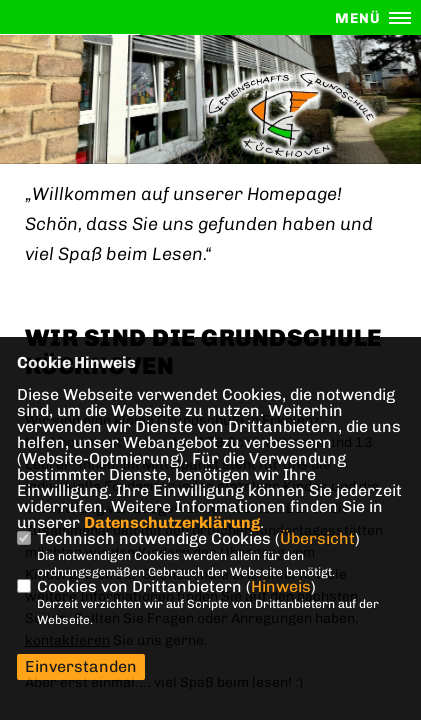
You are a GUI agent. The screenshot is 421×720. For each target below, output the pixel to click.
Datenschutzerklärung (172, 522)
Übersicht (317, 538)
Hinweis (281, 586)
